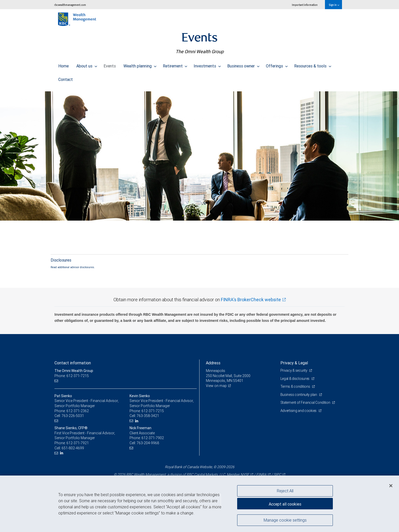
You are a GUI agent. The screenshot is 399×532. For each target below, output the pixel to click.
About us (87, 65)
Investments (207, 65)
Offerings (277, 65)
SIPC (277, 475)
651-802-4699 (73, 448)
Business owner (243, 65)
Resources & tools (313, 65)
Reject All (285, 491)
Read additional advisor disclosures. (73, 267)
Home (63, 65)
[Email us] (57, 381)
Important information (305, 5)
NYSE (245, 475)
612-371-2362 (78, 411)
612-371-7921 (78, 443)
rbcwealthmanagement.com (70, 5)
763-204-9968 (148, 443)
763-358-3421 (148, 416)
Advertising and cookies (299, 411)
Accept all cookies (285, 504)
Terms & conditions (296, 386)
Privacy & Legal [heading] (294, 363)
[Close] (391, 486)
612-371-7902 (153, 438)
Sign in (334, 5)
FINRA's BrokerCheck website (251, 300)
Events (110, 65)
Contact (66, 78)
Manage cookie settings (285, 520)
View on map (216, 386)
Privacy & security (294, 370)
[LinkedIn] (137, 421)
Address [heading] (213, 363)
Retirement (175, 65)
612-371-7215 (153, 411)
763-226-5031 (73, 416)
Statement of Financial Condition (306, 402)
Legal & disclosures (295, 379)
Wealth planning (140, 65)
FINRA (261, 475)
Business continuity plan (299, 395)
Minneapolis (216, 371)
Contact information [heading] (73, 363)
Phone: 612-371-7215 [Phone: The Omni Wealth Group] (72, 376)
